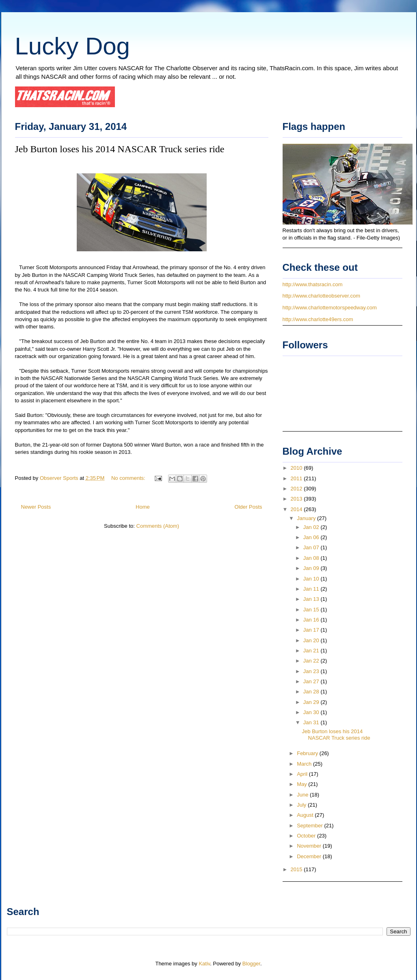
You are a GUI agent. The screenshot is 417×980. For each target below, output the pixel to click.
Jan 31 (312, 722)
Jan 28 (312, 692)
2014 (297, 509)
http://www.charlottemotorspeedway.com (330, 308)
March (305, 764)
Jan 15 (312, 610)
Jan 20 (312, 640)
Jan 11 (312, 589)
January (307, 518)
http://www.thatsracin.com (313, 284)
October (307, 836)
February (308, 753)
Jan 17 (312, 630)
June (303, 795)
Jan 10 (312, 579)
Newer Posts (36, 507)
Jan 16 (312, 620)
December (310, 856)
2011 (297, 478)
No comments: (129, 478)
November (310, 846)
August (306, 815)
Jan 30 (312, 712)
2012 (297, 489)
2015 (297, 869)
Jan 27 (312, 681)
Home (143, 507)
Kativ (204, 964)
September (310, 826)
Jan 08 (312, 558)
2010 (297, 468)
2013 (297, 499)
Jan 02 (312, 527)
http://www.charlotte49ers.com (318, 319)
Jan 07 (312, 547)
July (302, 805)
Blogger (251, 964)
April (303, 774)
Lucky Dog (72, 46)
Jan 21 (312, 651)
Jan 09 (312, 568)
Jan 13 (312, 599)
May (302, 784)
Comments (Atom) (158, 526)
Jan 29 (312, 702)
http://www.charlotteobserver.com (321, 296)
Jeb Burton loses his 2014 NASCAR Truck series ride (120, 149)
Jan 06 (312, 537)
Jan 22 (312, 661)
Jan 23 (312, 671)
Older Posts (248, 507)
